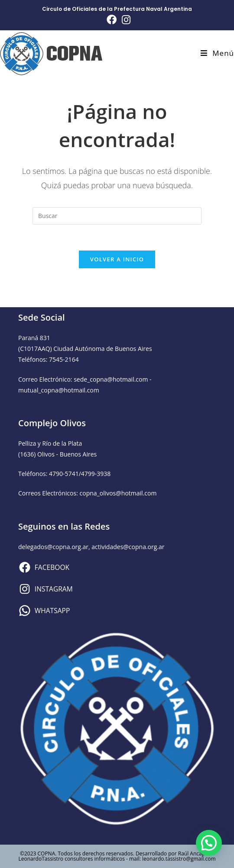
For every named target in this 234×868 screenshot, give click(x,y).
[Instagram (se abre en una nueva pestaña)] (125, 20)
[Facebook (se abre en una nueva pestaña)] (112, 20)
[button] (209, 843)
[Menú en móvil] (217, 53)
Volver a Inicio (117, 259)
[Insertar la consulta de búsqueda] (117, 216)
